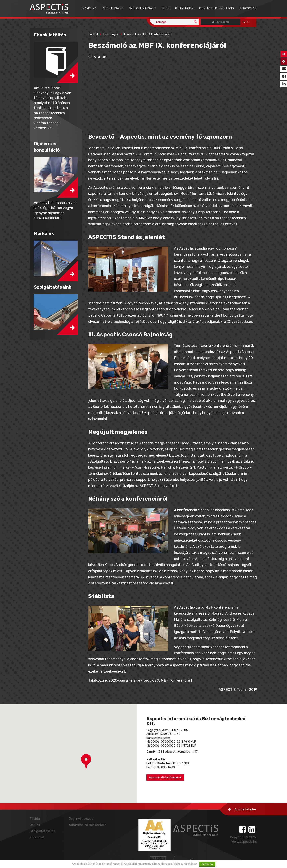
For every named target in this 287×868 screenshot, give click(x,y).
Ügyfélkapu (221, 22)
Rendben (207, 864)
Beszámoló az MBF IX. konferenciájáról (148, 34)
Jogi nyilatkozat (81, 819)
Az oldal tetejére (242, 809)
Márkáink (89, 8)
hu (244, 22)
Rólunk (35, 825)
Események (111, 34)
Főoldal (93, 34)
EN (249, 22)
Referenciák (184, 8)
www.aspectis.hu (244, 842)
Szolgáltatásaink (143, 8)
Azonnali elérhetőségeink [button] (165, 778)
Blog (166, 8)
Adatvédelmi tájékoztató (87, 825)
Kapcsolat (248, 8)
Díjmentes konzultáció (216, 8)
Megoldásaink (113, 8)
